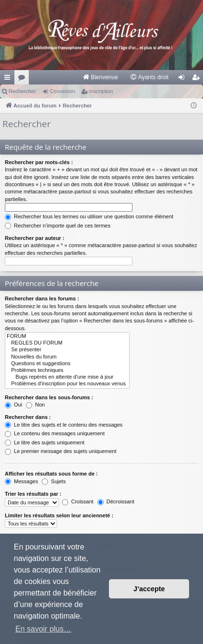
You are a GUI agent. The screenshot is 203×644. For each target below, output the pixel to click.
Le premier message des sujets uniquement (60, 451)
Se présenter (67, 350)
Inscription (101, 91)
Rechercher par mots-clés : (39, 162)
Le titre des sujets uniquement (45, 442)
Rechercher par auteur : (35, 238)
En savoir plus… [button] (43, 629)
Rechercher (22, 91)
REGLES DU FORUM (67, 343)
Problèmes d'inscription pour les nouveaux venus (67, 384)
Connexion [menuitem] (184, 79)
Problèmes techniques (67, 370)
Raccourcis (9, 79)
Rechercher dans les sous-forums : (49, 397)
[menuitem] (100, 77)
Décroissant (116, 501)
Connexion (63, 91)
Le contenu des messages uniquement (55, 433)
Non (35, 405)
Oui (13, 405)
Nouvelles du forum (67, 357)
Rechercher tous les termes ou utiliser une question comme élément (89, 216)
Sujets (54, 481)
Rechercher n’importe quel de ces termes (58, 226)
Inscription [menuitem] (198, 79)
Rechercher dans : (28, 417)
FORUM (67, 336)
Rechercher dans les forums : (42, 298)
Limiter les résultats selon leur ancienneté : (59, 515)
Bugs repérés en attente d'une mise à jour (67, 377)
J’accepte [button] (149, 589)
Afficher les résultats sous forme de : (51, 474)
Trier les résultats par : (33, 494)
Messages (21, 481)
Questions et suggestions (67, 364)
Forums (24, 79)
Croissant (78, 501)
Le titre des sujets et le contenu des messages (64, 425)
